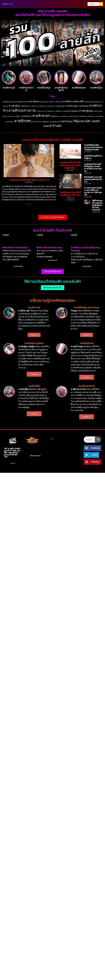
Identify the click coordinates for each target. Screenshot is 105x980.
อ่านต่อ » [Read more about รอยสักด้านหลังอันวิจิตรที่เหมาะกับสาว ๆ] (29, 204)
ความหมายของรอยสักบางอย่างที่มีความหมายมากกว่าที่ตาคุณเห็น (93, 191)
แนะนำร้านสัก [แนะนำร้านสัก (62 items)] (52, 126)
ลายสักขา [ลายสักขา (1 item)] (51, 102)
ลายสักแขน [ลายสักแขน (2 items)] (45, 122)
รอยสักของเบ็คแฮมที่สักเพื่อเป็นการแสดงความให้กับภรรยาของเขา (93, 168)
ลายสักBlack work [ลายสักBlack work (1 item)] (21, 102)
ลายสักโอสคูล (44, 88)
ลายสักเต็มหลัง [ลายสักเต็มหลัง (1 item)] (9, 122)
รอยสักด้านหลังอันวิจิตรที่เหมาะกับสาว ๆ (29, 180)
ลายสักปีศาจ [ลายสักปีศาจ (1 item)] (58, 111)
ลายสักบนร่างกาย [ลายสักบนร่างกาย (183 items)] (22, 110)
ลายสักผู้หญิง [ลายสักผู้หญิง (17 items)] (86, 111)
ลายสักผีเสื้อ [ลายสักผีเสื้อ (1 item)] (66, 111)
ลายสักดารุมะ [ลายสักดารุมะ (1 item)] (34, 106)
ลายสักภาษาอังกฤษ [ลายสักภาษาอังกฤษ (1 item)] (8, 116)
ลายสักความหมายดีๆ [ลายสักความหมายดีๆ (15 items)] (73, 101)
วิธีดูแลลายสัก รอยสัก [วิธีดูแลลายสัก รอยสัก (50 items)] (87, 121)
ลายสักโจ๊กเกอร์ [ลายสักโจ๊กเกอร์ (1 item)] (54, 122)
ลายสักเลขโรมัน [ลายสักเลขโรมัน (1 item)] (36, 122)
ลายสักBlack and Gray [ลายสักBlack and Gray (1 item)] (8, 102)
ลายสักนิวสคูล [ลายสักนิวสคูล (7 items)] (71, 106)
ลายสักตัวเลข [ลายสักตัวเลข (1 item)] (43, 106)
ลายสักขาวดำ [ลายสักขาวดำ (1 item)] (59, 102)
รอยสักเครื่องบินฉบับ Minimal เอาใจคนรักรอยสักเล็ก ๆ (70, 165)
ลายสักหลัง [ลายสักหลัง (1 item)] (63, 116)
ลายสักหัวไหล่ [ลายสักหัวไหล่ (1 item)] (82, 116)
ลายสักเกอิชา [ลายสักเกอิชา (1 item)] (91, 116)
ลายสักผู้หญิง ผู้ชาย (61, 89)
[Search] (101, 4)
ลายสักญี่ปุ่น (96, 88)
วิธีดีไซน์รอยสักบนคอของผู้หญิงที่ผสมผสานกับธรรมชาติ (97, 205)
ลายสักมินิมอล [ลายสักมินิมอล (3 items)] (26, 116)
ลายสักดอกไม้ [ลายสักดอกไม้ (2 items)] (25, 106)
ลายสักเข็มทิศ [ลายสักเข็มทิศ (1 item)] (99, 116)
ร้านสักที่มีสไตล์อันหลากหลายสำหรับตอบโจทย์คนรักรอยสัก (93, 147)
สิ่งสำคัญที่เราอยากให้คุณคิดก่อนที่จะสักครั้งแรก (93, 179)
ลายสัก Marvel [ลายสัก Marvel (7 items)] (33, 102)
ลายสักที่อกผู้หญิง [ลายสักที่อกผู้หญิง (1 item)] (60, 106)
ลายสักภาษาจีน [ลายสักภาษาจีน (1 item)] (98, 111)
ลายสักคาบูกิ (9, 88)
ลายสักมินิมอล (79, 88)
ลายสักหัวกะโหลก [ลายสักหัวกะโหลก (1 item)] (72, 116)
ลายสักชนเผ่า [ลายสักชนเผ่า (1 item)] (96, 102)
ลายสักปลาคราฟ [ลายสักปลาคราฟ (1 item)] (41, 111)
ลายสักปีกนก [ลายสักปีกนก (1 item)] (50, 111)
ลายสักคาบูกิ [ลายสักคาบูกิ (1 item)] (88, 102)
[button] (50, 3)
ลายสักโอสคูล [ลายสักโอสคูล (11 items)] (66, 121)
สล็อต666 (12, 457)
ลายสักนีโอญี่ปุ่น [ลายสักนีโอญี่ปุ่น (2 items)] (83, 106)
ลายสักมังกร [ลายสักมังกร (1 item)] (17, 116)
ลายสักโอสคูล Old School (87, 307)
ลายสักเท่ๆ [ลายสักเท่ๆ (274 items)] (23, 121)
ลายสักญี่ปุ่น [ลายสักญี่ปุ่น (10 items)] (14, 106)
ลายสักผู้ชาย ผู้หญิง (34, 343)
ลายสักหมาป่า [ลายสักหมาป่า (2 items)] (55, 116)
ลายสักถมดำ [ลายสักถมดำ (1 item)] (51, 106)
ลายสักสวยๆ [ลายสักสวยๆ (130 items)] (41, 116)
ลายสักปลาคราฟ (26, 89)
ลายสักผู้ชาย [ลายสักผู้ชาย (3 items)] (74, 111)
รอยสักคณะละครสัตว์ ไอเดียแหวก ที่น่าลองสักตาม (70, 195)
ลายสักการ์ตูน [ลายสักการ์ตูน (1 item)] (44, 102)
